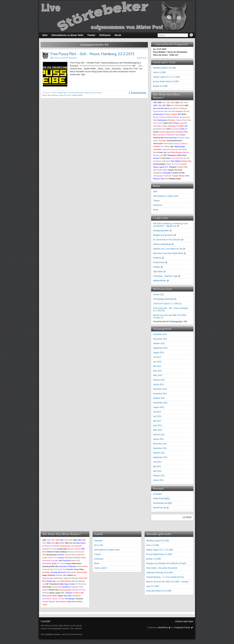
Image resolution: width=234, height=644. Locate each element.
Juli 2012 (157, 412)
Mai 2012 (157, 421)
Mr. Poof (143, 58)
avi (154, 114)
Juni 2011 (157, 462)
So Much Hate (182, 167)
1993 (181, 103)
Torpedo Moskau (178, 176)
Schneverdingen (159, 164)
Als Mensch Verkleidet (179, 108)
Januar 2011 (159, 480)
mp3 (162, 155)
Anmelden (157, 494)
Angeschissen (158, 111)
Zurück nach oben (184, 621)
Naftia (179, 155)
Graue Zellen (79, 569)
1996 (159, 105)
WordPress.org (160, 508)
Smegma (173, 167)
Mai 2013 (157, 366)
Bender (174, 114)
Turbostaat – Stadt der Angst (165, 276)
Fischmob (157, 138)
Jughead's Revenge (170, 149)
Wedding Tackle (175, 179)
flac (163, 138)
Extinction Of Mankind (166, 135)
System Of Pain (179, 173)
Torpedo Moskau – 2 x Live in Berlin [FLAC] (165, 577)
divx (186, 126)
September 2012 (160, 403)
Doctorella (75, 93)
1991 (173, 103)
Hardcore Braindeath (162, 244)
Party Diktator (176, 161)
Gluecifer (181, 138)
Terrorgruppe (158, 176)
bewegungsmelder (161, 231)
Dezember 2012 (160, 389)
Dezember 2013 (160, 334)
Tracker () (158, 295)
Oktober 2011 (159, 453)
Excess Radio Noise (167, 132)
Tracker (156, 201)
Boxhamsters (163, 120)
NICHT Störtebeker (69, 58)
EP (186, 129)
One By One (185, 158)
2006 (168, 105)
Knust (44, 95)
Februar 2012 (159, 435)
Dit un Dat (99, 545)
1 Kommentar (137, 93)
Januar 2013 (159, 384)
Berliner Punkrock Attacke (163, 117)
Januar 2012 (159, 439)
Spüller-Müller (77, 95)
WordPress (163, 628)
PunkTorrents (159, 262)
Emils (81, 93)
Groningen (162, 141)
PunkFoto (157, 258)
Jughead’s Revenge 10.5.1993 (159, 573)
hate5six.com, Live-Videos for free (168, 249)
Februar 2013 (159, 380)
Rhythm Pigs (186, 161)
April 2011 (157, 471)
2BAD (182, 105)
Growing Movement (174, 141)
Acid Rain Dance (163, 108)
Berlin (184, 114)
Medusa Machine (79, 581)
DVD (168, 129)
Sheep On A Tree (65, 95)
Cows (182, 123)
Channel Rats (62, 93)
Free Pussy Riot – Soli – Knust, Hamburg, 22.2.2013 (92, 54)
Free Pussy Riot (96, 93)
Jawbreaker (158, 149)
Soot (155, 170)
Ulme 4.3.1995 (159, 72)
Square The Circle (175, 170)
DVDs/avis (58, 58)
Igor (172, 146)
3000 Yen (68, 543)
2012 (173, 105)
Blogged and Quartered (163, 235)
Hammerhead (168, 144)
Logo (169, 152)
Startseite (98, 541)
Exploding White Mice (51, 566)
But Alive (172, 120)
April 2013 (157, 371)
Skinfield (183, 164)
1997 (164, 105)
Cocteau (176, 123)
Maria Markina (53, 95)
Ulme (162, 179)
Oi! (160, 158)
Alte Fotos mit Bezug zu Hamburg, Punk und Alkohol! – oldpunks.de (170, 225)
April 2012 (157, 425)
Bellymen (168, 114)
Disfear (164, 126)
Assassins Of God (182, 111)
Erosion (156, 132)
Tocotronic (167, 176)
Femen (87, 93)
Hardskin (156, 146)
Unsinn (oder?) (101, 568)
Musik (156, 210)
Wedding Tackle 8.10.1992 (165, 68)
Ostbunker (166, 161)
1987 (164, 103)
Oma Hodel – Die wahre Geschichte (162, 568)
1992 (177, 103)
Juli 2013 (157, 357)
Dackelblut (157, 126)
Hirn (162, 146)
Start (155, 192)
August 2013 (159, 353)
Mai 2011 (157, 466)
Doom (164, 129)
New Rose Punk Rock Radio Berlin (168, 253)
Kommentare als (162, 503)
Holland (167, 146)
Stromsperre (167, 173)
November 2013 (160, 339)
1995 (155, 105)
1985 (155, 103)
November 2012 (160, 394)
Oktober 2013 (159, 343)
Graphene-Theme (183, 628)
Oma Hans (166, 158)
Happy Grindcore (181, 144)
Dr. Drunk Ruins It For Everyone (167, 240)
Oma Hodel (175, 158)
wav (167, 179)
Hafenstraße (158, 144)
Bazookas (160, 114)
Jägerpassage (180, 146)
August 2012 (159, 407)
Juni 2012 (157, 416)
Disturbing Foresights (176, 126)
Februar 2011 (159, 476)
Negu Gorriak (69, 584)
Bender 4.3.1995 (160, 86)
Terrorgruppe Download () (165, 299)
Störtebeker (158, 173)
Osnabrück (157, 161)
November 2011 (160, 448)
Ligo (165, 152)
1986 (159, 103)
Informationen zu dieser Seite (166, 196)
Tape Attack (158, 272)
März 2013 (158, 375)
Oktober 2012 (159, 398)
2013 (54, 93)
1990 (168, 103)
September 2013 (160, 348)
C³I (69, 93)
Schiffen (157, 267)
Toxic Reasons (61, 602)
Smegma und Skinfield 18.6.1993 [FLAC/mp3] (166, 563)
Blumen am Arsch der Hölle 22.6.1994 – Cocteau (167, 582)
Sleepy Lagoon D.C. (161, 167)
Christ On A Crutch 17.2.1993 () (167, 304)
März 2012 (158, 430)
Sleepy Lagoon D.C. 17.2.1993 (166, 77)
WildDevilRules (160, 281)
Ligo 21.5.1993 (153, 586)
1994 (186, 103)
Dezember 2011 (160, 444)
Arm (166, 111)
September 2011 (160, 457)
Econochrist (175, 129)
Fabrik (177, 135)
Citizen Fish (168, 123)
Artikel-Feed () (161, 499)
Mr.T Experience (170, 155)
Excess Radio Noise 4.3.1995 (166, 82)
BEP (179, 114)
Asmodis (172, 111)
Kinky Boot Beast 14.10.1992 (159, 591)
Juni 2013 (157, 362)
